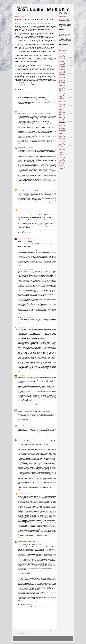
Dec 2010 (61, 157)
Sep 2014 (61, 95)
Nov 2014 (61, 92)
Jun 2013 (61, 109)
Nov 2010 (61, 159)
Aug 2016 (61, 60)
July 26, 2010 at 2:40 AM (27, 425)
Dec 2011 (61, 138)
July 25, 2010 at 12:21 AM (31, 410)
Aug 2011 (61, 145)
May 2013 (61, 111)
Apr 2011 (61, 151)
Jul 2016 (61, 61)
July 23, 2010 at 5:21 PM (28, 147)
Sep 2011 (61, 143)
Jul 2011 (61, 146)
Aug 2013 (61, 106)
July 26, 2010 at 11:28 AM (25, 493)
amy (19, 189)
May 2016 (61, 65)
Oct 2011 (61, 141)
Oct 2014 (61, 93)
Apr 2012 (61, 132)
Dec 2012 (61, 119)
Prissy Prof (20, 112)
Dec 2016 (61, 53)
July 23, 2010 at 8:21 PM (30, 238)
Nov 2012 (61, 121)
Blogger (66, 639)
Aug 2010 (61, 164)
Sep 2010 (61, 162)
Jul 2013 (61, 108)
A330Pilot (57, 639)
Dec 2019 (61, 52)
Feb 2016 (61, 69)
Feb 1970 (61, 169)
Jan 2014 (61, 98)
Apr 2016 (61, 66)
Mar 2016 (61, 68)
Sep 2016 (61, 58)
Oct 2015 (61, 74)
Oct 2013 (61, 103)
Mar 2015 (61, 85)
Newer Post (18, 631)
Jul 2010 (61, 165)
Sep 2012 (61, 124)
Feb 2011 (61, 154)
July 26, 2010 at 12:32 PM (31, 541)
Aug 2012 (61, 125)
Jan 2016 (61, 71)
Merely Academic (21, 238)
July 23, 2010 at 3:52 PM (28, 112)
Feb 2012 (61, 135)
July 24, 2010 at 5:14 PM (31, 376)
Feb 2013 (61, 116)
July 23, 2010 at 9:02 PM (28, 318)
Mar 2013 (61, 114)
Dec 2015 (61, 73)
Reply (19, 108)
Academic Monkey (22, 376)
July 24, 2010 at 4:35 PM (28, 328)
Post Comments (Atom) (25, 634)
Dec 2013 (61, 100)
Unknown (20, 425)
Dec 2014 (61, 90)
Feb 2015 (61, 87)
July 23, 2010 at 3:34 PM (28, 93)
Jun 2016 (61, 63)
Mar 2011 (61, 153)
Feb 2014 (61, 97)
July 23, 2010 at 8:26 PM (28, 270)
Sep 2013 (61, 105)
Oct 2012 (61, 122)
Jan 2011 (61, 156)
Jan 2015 (61, 89)
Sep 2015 (61, 76)
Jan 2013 (61, 117)
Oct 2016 (61, 57)
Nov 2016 (61, 55)
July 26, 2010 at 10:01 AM (31, 439)
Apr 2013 (61, 113)
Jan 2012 (61, 137)
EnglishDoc (20, 147)
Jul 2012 (61, 127)
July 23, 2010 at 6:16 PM (25, 189)
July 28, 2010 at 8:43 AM (28, 604)
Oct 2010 (61, 161)
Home (36, 631)
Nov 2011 (61, 140)
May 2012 (61, 130)
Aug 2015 (61, 77)
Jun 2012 (61, 129)
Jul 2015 (61, 79)
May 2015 (61, 82)
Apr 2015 (61, 84)
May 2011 (61, 149)
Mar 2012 (61, 133)
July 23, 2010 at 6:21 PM (25, 209)
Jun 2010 (61, 167)
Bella (19, 209)
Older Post (53, 631)
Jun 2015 (61, 81)
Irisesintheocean (21, 410)
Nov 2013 (61, 101)
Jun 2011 (61, 148)
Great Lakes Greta (22, 439)
